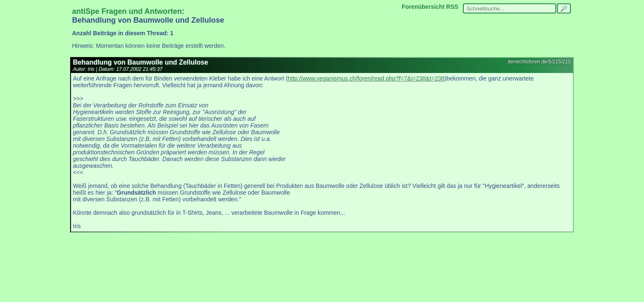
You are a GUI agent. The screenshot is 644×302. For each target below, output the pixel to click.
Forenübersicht (423, 7)
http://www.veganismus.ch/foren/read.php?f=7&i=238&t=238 (366, 78)
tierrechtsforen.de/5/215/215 (539, 62)
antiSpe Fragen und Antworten (127, 11)
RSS (452, 7)
